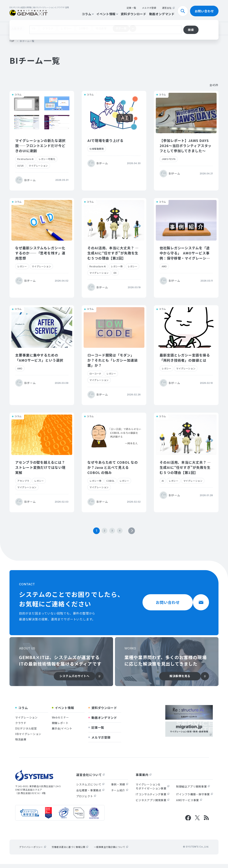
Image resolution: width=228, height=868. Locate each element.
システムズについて (90, 788)
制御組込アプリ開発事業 (193, 790)
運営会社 (168, 8)
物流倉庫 (101, 28)
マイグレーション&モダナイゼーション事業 (153, 790)
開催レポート (60, 727)
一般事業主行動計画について (111, 851)
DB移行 (84, 28)
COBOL (110, 481)
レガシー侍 (117, 266)
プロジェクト (86, 800)
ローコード (95, 373)
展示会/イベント (62, 732)
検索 (184, 11)
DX (115, 273)
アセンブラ (23, 481)
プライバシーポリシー (32, 851)
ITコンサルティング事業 (152, 798)
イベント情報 (107, 14)
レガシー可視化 (47, 159)
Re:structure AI (25, 159)
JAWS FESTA (169, 159)
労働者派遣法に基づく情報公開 (70, 851)
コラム (88, 14)
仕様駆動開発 (97, 149)
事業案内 (144, 779)
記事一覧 (131, 8)
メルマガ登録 (149, 8)
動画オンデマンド (162, 14)
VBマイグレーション (28, 738)
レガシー (66, 28)
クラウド (48, 28)
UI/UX (21, 166)
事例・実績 (120, 788)
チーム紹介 (120, 794)
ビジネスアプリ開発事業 (153, 804)
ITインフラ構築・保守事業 (194, 798)
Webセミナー (60, 721)
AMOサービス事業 (189, 804)
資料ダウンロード (133, 14)
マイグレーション (38, 166)
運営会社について (90, 779)
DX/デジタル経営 (26, 732)
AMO (164, 266)
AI (163, 481)
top (12, 41)
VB (34, 28)
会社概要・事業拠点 (90, 794)
